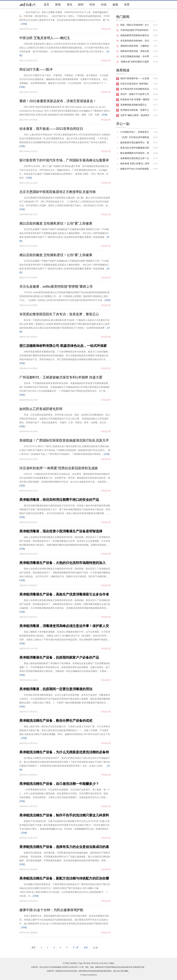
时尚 (92, 5)
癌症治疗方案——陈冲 (36, 69)
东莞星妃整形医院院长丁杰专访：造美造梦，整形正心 (59, 314)
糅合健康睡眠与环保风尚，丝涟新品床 (135, 154)
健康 (115, 5)
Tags (80, 963)
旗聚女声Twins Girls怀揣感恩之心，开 (135, 170)
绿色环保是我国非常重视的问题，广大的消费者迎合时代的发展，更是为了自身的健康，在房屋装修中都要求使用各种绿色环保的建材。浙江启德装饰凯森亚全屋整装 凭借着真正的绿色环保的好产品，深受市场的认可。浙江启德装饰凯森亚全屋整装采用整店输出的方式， (65, 356)
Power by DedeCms (89, 975)
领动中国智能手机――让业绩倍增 (135, 79)
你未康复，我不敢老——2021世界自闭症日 (51, 129)
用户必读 (87, 963)
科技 (104, 5)
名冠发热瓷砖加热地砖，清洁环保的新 (135, 41)
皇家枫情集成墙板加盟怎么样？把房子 (134, 105)
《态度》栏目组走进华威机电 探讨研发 (135, 138)
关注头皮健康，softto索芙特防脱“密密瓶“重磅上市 (56, 286)
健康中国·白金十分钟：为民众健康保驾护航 (51, 910)
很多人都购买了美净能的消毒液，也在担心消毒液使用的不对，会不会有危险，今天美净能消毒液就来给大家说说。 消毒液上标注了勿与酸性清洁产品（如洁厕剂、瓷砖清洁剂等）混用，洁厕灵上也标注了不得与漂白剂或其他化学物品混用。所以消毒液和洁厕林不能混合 (65, 636)
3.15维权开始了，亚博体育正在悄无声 (135, 133)
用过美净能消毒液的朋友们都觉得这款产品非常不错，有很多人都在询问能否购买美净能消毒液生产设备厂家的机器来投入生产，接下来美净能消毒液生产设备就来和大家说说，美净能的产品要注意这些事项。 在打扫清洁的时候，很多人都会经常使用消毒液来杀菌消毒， (65, 509)
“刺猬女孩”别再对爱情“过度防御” (135, 62)
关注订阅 (103, 963)
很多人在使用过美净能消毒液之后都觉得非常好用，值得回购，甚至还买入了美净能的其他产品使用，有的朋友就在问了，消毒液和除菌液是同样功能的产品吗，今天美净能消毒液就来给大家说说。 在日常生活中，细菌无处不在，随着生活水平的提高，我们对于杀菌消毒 (65, 573)
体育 (127, 5)
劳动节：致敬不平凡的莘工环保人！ (135, 95)
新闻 (58, 5)
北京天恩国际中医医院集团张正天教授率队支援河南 (58, 192)
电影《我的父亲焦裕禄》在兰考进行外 (135, 26)
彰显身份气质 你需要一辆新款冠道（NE (135, 100)
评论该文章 (106, 29)
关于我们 (66, 963)
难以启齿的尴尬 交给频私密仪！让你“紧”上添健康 (56, 223)
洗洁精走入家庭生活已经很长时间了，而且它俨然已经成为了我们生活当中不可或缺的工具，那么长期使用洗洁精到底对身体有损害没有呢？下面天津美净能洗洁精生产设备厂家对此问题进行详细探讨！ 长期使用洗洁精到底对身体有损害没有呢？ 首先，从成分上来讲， (65, 762)
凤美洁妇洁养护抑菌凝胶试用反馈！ (135, 149)
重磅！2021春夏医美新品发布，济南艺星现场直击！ (58, 101)
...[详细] (23, 24)
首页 (46, 5)
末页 (86, 947)
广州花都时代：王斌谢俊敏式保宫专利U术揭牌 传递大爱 (61, 377)
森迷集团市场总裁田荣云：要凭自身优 (135, 143)
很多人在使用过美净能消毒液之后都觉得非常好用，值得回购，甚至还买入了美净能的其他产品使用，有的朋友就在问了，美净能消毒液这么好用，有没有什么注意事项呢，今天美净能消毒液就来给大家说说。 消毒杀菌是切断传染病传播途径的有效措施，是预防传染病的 (65, 541)
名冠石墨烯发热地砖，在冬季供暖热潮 (135, 57)
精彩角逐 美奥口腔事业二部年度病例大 (135, 164)
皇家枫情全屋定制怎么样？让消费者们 (135, 159)
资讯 (69, 5)
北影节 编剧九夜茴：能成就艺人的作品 (135, 116)
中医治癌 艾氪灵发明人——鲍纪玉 (45, 38)
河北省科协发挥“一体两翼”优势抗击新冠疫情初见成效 (59, 468)
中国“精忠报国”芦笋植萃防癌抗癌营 (134, 31)
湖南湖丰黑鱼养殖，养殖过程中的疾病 (135, 52)
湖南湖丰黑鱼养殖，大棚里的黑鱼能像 (135, 47)
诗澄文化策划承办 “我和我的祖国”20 (134, 84)
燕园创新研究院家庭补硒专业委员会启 (135, 36)
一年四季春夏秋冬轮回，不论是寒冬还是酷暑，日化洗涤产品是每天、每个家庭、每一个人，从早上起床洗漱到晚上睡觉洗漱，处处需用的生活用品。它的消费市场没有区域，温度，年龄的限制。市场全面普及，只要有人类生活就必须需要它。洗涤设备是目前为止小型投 (65, 793)
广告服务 (111, 963)
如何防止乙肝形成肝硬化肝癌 (41, 409)
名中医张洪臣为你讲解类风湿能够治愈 (135, 90)
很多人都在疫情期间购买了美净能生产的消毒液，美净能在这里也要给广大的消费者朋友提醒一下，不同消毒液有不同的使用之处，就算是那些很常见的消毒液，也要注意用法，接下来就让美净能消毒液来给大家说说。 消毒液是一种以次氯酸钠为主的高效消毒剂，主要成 (65, 667)
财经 (81, 5)
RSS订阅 (95, 963)
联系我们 (74, 963)
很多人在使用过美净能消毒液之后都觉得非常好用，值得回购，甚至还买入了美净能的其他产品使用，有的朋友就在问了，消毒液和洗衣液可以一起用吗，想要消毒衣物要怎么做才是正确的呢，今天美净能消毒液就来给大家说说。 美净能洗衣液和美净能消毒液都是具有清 (65, 604)
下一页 (76, 947)
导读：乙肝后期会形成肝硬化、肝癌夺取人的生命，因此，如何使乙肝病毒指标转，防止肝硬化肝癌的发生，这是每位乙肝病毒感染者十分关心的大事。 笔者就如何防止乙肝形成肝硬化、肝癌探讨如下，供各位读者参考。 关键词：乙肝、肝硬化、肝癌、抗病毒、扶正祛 (65, 419)
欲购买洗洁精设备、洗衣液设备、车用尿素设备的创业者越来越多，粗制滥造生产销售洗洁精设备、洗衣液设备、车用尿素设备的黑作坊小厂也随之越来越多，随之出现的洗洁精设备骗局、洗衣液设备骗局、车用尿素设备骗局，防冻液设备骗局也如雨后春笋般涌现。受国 (65, 857)
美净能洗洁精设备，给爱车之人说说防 (135, 111)
